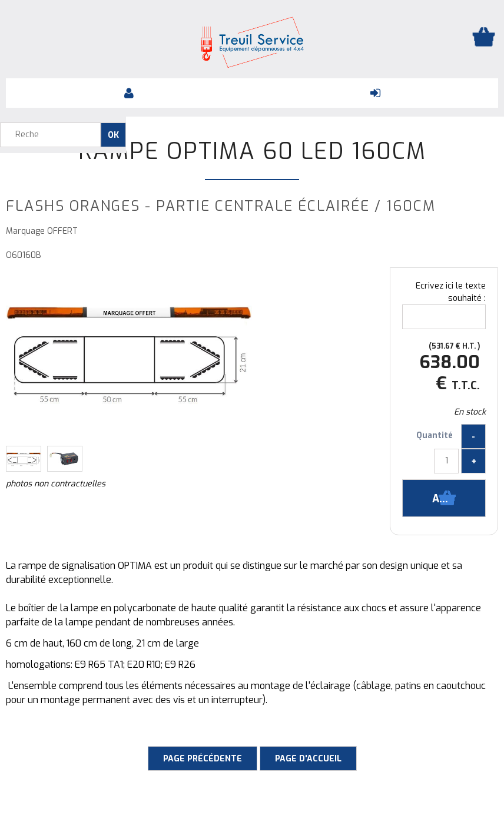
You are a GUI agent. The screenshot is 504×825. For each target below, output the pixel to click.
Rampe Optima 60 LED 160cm (252, 151)
